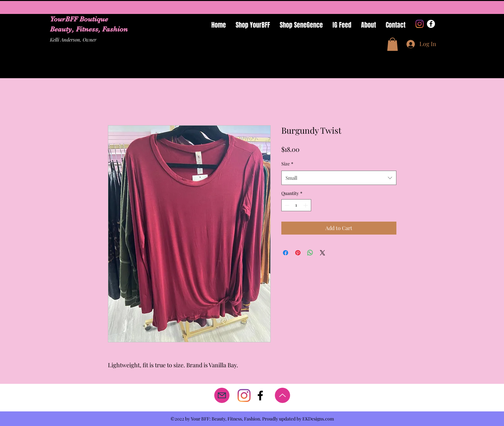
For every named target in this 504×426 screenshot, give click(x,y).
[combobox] (339, 178)
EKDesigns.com (318, 419)
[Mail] (222, 395)
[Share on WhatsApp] (310, 253)
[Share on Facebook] (286, 253)
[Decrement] (286, 205)
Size (287, 164)
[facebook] (260, 396)
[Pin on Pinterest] (298, 253)
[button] (393, 44)
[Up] (282, 395)
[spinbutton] (296, 205)
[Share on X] (322, 253)
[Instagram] (420, 24)
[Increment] (306, 205)
